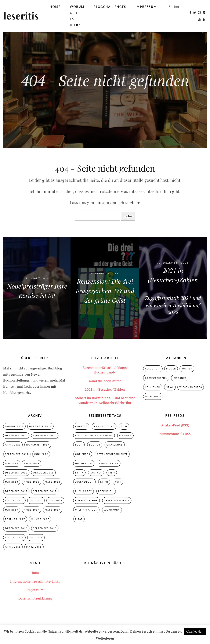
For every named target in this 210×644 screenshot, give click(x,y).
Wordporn (153, 396)
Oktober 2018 (43, 473)
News (170, 387)
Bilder (171, 369)
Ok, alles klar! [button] (195, 632)
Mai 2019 (12, 463)
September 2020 (45, 436)
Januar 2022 (14, 426)
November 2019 (38, 445)
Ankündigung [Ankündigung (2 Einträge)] (104, 426)
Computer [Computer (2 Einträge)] (83, 454)
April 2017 (32, 510)
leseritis (21, 16)
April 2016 (13, 547)
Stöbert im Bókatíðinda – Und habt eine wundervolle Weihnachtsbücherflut (105, 400)
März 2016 (34, 547)
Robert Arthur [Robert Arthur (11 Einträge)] (86, 500)
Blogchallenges (110, 7)
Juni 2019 (41, 454)
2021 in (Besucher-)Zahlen (105, 389)
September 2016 (45, 528)
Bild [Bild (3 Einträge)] (124, 426)
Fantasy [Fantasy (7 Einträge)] (96, 473)
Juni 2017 (55, 500)
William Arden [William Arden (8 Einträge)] (86, 510)
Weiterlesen (105, 638)
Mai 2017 (12, 510)
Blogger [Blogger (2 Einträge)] (125, 436)
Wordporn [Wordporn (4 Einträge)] (112, 510)
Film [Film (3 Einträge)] (112, 473)
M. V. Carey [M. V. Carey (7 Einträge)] (84, 491)
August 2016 (14, 537)
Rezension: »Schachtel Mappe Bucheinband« (105, 370)
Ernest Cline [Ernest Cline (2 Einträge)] (109, 463)
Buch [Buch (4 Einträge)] (79, 445)
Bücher (187, 369)
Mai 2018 (12, 482)
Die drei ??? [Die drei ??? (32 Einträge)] (84, 463)
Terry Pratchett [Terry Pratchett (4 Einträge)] (117, 500)
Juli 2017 (36, 500)
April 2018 (32, 482)
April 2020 (13, 445)
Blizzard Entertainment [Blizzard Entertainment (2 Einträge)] (94, 436)
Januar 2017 (40, 519)
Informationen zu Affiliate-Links (35, 581)
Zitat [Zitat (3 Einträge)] (79, 519)
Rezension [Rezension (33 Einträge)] (106, 491)
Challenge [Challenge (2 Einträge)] (115, 445)
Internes (180, 378)
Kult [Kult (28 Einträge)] (118, 482)
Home (55, 7)
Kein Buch (153, 387)
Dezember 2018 (16, 473)
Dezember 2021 (40, 426)
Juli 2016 (36, 537)
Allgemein (153, 369)
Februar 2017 (15, 519)
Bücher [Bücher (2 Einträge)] (95, 445)
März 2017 (53, 510)
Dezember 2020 (16, 436)
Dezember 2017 (16, 491)
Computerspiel (156, 378)
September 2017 (45, 491)
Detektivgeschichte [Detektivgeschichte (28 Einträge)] (112, 454)
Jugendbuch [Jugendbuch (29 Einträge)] (84, 482)
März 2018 (53, 482)
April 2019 (32, 463)
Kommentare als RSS (175, 434)
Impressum (146, 7)
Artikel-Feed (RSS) (175, 425)
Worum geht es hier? (77, 16)
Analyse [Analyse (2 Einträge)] (81, 426)
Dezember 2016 (16, 528)
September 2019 (17, 454)
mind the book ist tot (105, 381)
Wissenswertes (191, 387)
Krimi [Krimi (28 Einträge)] (104, 482)
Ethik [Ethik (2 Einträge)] (79, 473)
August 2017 (14, 500)
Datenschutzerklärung (35, 598)
